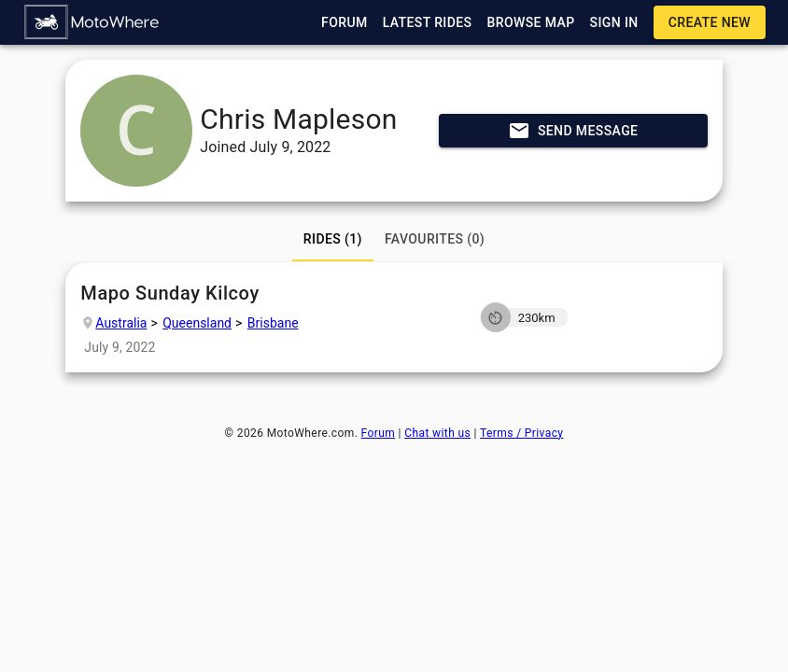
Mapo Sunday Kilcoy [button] (267, 294)
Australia (121, 323)
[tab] (333, 239)
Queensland (197, 323)
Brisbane (273, 323)
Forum (379, 433)
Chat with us (437, 433)
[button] (92, 22)
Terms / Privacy (521, 433)
